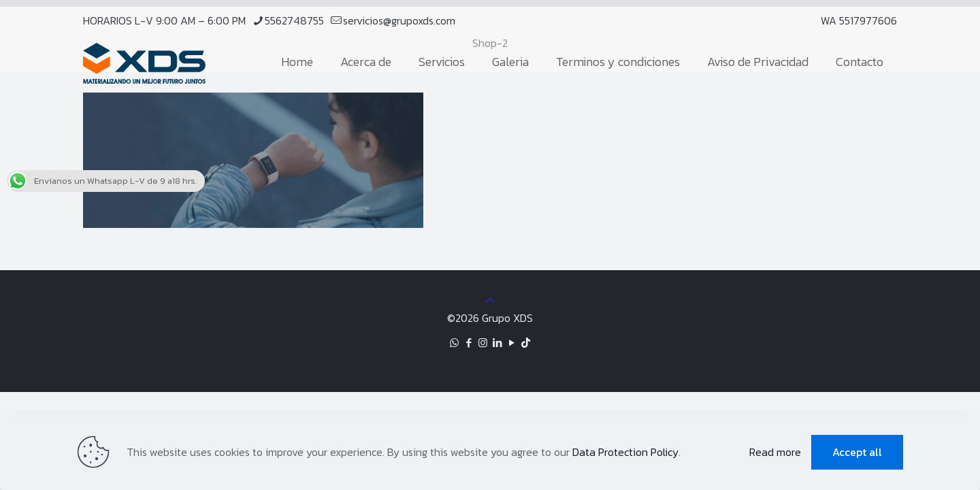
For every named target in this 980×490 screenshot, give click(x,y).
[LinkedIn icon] (497, 343)
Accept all (857, 452)
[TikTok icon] (526, 343)
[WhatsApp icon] (454, 343)
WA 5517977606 (859, 20)
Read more (775, 452)
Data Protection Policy (625, 452)
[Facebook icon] (469, 343)
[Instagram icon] (483, 343)
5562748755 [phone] (294, 20)
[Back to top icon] (490, 300)
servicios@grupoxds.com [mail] (399, 20)
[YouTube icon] (511, 343)
